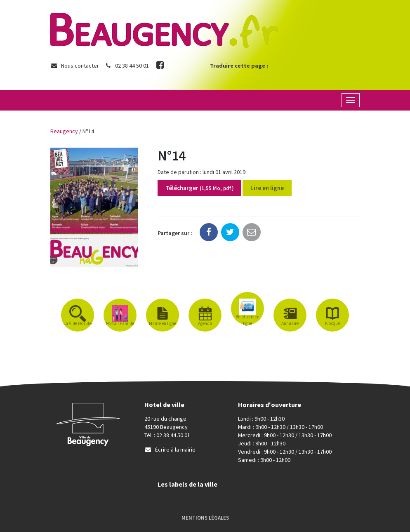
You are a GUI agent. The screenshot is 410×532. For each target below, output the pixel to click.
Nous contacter (75, 66)
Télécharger (199, 188)
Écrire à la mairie (170, 450)
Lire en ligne (267, 188)
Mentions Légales (205, 518)
